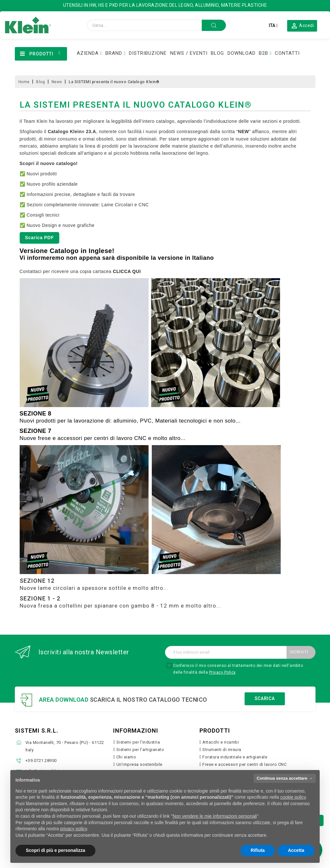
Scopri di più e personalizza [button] (55, 850)
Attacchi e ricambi (221, 742)
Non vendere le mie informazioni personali (214, 816)
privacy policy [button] (74, 829)
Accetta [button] (296, 850)
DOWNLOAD (242, 53)
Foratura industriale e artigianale (235, 757)
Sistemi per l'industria (138, 742)
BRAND (114, 53)
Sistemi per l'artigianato (140, 750)
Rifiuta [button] (258, 850)
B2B (263, 53)
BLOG (217, 53)
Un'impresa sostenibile (139, 764)
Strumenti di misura (222, 750)
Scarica (265, 698)
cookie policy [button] (293, 797)
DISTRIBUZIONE (148, 53)
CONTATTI (287, 53)
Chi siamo (126, 757)
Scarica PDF (39, 238)
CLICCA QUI (127, 271)
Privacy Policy (222, 672)
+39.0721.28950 (41, 761)
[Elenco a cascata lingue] (273, 25)
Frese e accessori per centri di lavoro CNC (244, 764)
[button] (302, 25)
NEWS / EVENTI (189, 53)
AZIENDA (88, 53)
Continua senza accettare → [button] (285, 778)
